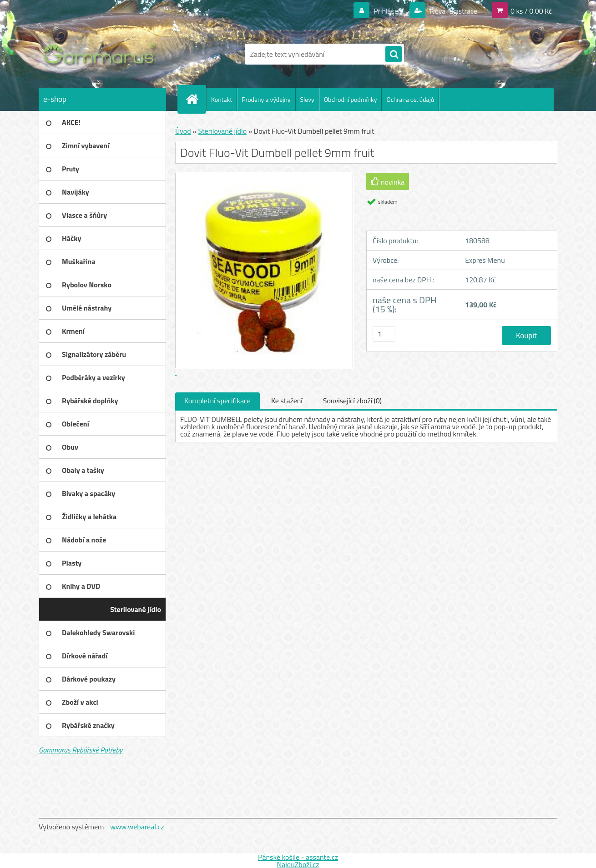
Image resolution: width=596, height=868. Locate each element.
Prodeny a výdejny (266, 99)
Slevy (307, 99)
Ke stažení (287, 401)
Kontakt (222, 99)
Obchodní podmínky (351, 99)
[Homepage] (196, 99)
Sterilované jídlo (222, 131)
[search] (394, 55)
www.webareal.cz (137, 827)
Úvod (183, 131)
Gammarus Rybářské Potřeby (81, 750)
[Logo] (101, 54)
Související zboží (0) (352, 401)
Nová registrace (453, 11)
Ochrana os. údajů (410, 99)
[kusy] (384, 334)
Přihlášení (389, 11)
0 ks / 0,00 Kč (531, 11)
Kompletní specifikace (217, 401)
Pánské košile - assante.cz (298, 857)
